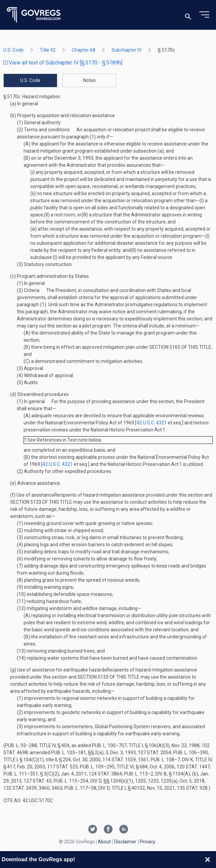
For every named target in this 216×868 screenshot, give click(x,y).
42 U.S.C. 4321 (152, 423)
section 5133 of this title (41, 502)
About (104, 842)
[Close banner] (208, 860)
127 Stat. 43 (38, 781)
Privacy (148, 842)
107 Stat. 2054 (155, 753)
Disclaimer (125, 842)
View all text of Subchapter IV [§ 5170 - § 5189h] (63, 63)
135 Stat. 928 (192, 788)
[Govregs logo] (34, 15)
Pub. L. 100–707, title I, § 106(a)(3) (131, 745)
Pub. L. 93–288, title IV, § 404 (37, 745)
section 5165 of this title (180, 347)
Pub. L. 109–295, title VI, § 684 (114, 767)
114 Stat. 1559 (119, 760)
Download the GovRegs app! (38, 859)
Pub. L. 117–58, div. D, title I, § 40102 (105, 788)
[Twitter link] (93, 830)
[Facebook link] (108, 830)
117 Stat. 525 (63, 767)
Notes (89, 80)
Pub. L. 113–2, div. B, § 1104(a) (157, 774)
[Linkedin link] (124, 830)
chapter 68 (84, 50)
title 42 (48, 50)
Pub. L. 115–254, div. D (78, 781)
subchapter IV (127, 50)
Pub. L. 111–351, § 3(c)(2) (31, 774)
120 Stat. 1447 (193, 767)
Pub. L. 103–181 (69, 753)
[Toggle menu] (204, 15)
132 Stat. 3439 (20, 788)
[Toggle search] (188, 15)
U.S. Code (13, 50)
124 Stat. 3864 (105, 774)
